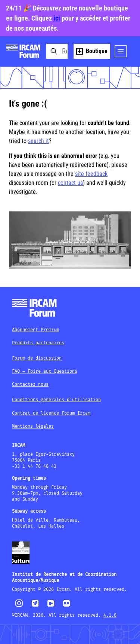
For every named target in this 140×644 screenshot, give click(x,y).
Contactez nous (30, 384)
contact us (70, 183)
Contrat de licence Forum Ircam (51, 413)
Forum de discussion (37, 358)
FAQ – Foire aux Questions (45, 371)
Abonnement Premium (35, 330)
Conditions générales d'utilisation (56, 400)
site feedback (91, 174)
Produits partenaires (38, 343)
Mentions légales (33, 426)
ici (57, 18)
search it (38, 141)
